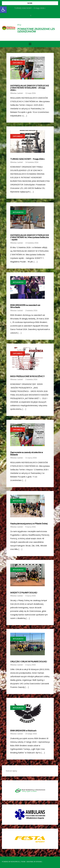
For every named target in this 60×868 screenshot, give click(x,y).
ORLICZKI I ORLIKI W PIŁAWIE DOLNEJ (29, 661)
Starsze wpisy (11, 771)
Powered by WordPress (11, 862)
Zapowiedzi (18, 63)
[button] (3, 10)
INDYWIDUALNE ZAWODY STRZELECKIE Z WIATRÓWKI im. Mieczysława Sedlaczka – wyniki (30, 237)
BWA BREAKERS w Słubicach (23, 731)
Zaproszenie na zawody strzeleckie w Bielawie (27, 453)
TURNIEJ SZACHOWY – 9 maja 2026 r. (28, 159)
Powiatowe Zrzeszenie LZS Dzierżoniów (36, 30)
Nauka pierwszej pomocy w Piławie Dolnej (29, 524)
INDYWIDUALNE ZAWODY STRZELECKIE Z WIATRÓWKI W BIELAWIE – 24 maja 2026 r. (30, 88)
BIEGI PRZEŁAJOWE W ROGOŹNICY (27, 376)
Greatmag (30, 862)
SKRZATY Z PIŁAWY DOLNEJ (24, 593)
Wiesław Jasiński (17, 93)
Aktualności (18, 212)
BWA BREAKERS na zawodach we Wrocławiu (25, 306)
